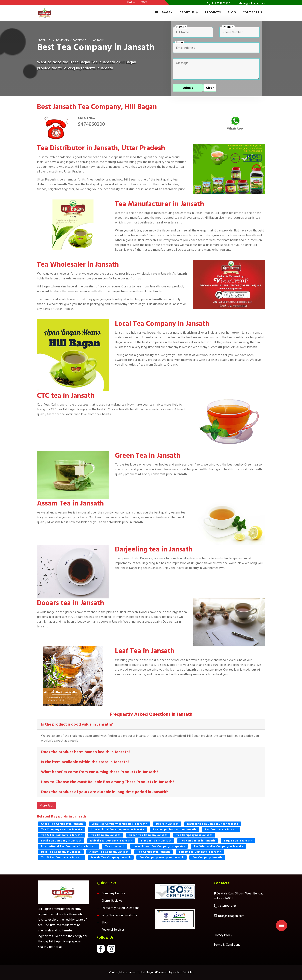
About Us (189, 12)
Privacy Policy (223, 935)
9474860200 (91, 124)
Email (180, 43)
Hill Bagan (164, 12)
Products (213, 12)
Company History (113, 893)
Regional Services (113, 930)
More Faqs (47, 806)
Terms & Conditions (227, 945)
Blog (232, 12)
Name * (181, 27)
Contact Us (252, 12)
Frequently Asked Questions (120, 908)
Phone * (228, 27)
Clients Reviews (112, 901)
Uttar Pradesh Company (69, 40)
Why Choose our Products (119, 915)
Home (42, 40)
